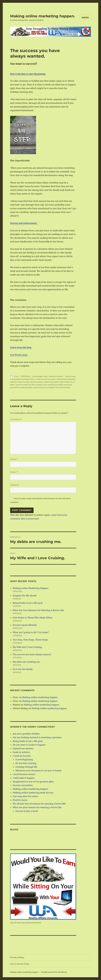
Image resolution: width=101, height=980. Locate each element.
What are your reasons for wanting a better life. (37, 807)
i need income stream (24, 774)
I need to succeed (50, 382)
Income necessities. (23, 785)
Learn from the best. (21, 347)
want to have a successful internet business (52, 387)
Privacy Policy (17, 957)
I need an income (55, 376)
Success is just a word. (27, 811)
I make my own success (45, 379)
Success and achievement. (24, 223)
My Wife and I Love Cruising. (28, 647)
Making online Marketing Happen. (31, 588)
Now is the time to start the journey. (28, 74)
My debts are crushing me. (26, 662)
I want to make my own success (28, 385)
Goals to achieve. (22, 752)
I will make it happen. (24, 778)
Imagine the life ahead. (25, 596)
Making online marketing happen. (43, 16)
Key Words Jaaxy (19, 355)
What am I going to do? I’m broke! (31, 632)
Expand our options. (23, 748)
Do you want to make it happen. (29, 745)
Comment (16, 420)
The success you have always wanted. (32, 654)
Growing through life (26, 767)
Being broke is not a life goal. (28, 603)
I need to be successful (65, 379)
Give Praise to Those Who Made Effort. (33, 618)
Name (14, 459)
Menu (85, 18)
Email (14, 472)
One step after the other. (26, 796)
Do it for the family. (23, 669)
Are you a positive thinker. (26, 734)
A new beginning (40, 376)
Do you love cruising (26, 763)
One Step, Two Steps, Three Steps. (31, 640)
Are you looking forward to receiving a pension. (37, 737)
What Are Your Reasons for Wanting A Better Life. (39, 610)
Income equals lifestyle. (25, 625)
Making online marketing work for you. (33, 793)
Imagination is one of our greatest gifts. (33, 782)
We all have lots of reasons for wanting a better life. (39, 804)
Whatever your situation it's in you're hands (38, 771)
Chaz (16, 376)
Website (15, 485)
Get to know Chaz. (20, 964)
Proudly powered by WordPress (54, 972)
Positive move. (20, 800)
